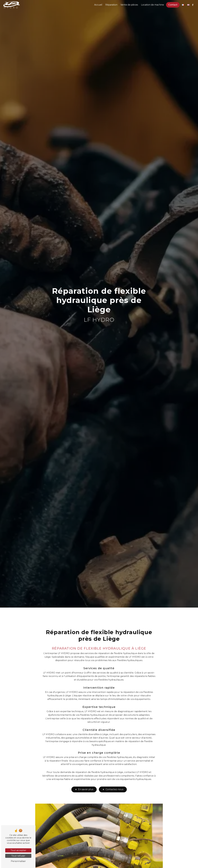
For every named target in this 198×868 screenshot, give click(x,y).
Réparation (111, 5)
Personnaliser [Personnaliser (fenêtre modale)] (18, 861)
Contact (173, 5)
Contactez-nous (113, 784)
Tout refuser (18, 856)
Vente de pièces (129, 5)
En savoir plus (84, 784)
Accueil (98, 5)
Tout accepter (18, 850)
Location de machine (152, 5)
